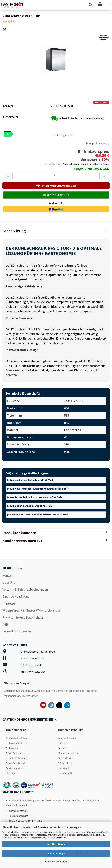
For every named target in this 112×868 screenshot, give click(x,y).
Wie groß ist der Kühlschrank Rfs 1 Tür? (32, 480)
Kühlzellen (63, 743)
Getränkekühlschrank (16, 738)
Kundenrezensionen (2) (22, 541)
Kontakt (8, 575)
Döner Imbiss (65, 763)
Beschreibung (14, 231)
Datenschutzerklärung (56, 838)
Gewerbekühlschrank (16, 758)
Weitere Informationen (56, 862)
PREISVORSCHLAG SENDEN (56, 186)
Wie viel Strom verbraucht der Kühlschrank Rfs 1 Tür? (39, 489)
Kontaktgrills (64, 768)
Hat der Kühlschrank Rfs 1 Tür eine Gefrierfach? (36, 497)
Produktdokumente (19, 533)
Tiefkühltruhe (12, 748)
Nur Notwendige (56, 854)
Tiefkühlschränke (14, 743)
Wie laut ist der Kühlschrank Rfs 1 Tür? (31, 506)
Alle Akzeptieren (56, 844)
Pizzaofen (10, 773)
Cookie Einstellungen (17, 631)
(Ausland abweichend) (92, 119)
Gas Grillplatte (65, 758)
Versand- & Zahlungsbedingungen (25, 589)
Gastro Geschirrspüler (17, 763)
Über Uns (9, 582)
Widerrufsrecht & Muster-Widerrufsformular (32, 610)
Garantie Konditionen (17, 596)
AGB (5, 624)
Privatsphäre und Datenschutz (23, 617)
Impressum (10, 603)
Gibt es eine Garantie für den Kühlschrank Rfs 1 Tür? (39, 515)
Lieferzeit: (10, 117)
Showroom (37, 691)
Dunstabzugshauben (16, 768)
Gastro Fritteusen (14, 753)
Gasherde (63, 748)
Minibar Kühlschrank (68, 753)
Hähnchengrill (65, 773)
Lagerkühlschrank (67, 738)
